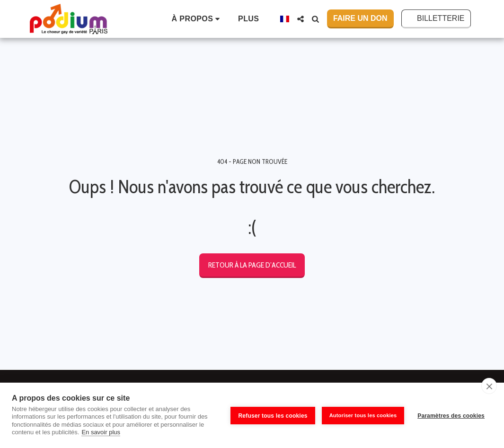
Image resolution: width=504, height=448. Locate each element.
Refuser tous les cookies (272, 415)
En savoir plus (101, 432)
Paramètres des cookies (451, 415)
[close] (489, 386)
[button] (198, 19)
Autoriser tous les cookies (362, 415)
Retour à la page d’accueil (252, 265)
